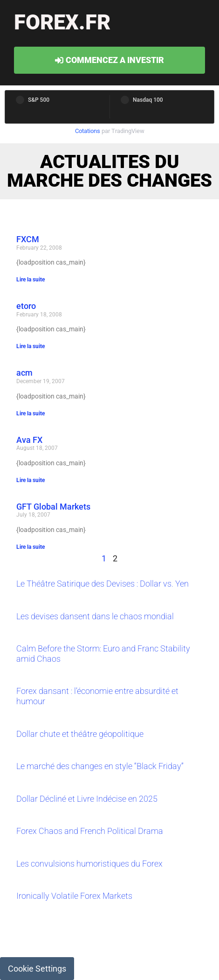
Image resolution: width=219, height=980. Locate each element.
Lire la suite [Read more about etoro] (31, 346)
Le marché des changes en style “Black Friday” (100, 766)
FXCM (28, 239)
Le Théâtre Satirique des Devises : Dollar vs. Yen (103, 584)
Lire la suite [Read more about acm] (31, 413)
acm (24, 373)
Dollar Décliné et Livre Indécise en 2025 (87, 799)
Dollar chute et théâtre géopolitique (80, 734)
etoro (26, 306)
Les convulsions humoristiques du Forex (89, 864)
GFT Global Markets (53, 507)
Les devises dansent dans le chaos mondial (95, 616)
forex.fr (62, 22)
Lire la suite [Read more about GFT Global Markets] (31, 547)
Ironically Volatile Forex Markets (74, 896)
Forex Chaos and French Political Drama (90, 831)
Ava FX (29, 440)
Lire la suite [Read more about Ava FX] (31, 480)
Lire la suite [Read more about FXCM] (31, 280)
